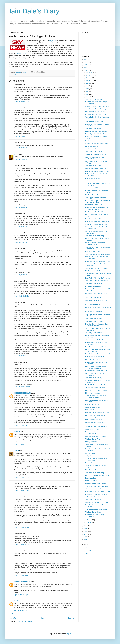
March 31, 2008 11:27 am (22, 527)
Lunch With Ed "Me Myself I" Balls (96, 212)
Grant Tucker (90, 548)
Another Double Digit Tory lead (95, 188)
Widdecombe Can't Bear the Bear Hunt (97, 502)
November (89, 75)
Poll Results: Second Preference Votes (97, 171)
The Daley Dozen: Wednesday (95, 236)
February (89, 520)
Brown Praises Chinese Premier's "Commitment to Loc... (96, 367)
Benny (17, 154)
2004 (86, 534)
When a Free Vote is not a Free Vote (97, 268)
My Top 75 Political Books (93, 286)
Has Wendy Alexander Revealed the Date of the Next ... (97, 208)
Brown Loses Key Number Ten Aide (96, 390)
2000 (86, 539)
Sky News (53, 41)
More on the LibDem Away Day (95, 357)
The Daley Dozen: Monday (94, 99)
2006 (86, 529)
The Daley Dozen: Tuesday (94, 489)
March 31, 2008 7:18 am (22, 425)
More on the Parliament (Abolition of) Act (98, 222)
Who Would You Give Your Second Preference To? (96, 228)
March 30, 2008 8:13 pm (22, 275)
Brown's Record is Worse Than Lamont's (98, 354)
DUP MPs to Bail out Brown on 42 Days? (98, 413)
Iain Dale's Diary (34, 11)
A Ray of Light (90, 456)
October (88, 78)
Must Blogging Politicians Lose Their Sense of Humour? (97, 325)
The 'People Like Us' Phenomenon (96, 427)
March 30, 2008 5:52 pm (22, 102)
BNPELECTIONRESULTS (23, 393)
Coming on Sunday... (92, 149)
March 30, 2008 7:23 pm (22, 242)
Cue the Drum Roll (91, 481)
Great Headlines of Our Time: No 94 (96, 371)
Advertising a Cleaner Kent (94, 333)
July (87, 86)
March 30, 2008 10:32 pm (22, 296)
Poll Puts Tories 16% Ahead (94, 420)
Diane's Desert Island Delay (94, 205)
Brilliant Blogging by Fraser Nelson (96, 131)
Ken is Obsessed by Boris (93, 359)
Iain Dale (17, 432)
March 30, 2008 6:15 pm (22, 136)
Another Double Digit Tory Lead (95, 388)
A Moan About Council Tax (93, 497)
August (88, 83)
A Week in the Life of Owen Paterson (97, 144)
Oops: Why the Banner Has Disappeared (98, 109)
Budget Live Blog (91, 478)
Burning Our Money (91, 442)
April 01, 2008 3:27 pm (21, 595)
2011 (86, 62)
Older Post (71, 618)
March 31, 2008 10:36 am (22, 491)
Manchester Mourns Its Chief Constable (98, 492)
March (88, 97)
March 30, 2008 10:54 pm (22, 387)
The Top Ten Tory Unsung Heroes (96, 154)
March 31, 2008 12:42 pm (22, 575)
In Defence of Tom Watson (94, 312)
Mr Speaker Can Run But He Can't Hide (98, 261)
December (89, 73)
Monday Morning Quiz (92, 404)
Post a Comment (17, 614)
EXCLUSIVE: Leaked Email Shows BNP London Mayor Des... (98, 201)
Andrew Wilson (22, 54)
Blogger (68, 634)
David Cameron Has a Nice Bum (95, 219)
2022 (86, 59)
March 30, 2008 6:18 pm (22, 148)
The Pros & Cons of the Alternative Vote (98, 254)
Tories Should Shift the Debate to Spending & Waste (95, 397)
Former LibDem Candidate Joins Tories (97, 494)
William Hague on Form (93, 429)
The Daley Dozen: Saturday (94, 152)
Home (42, 618)
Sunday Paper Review (92, 141)
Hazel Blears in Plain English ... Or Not (97, 347)
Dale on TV (89, 463)
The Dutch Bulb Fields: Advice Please (97, 281)
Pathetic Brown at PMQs (93, 252)
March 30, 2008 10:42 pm (22, 356)
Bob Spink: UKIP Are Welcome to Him (97, 475)
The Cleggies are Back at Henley (95, 198)
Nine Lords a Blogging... (93, 393)
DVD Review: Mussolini (93, 178)
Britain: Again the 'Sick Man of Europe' (97, 134)
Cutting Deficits (90, 453)
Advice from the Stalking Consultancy (97, 436)
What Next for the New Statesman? (96, 112)
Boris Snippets (90, 410)
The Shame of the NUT (92, 271)
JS (87, 554)
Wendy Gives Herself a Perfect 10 (96, 168)
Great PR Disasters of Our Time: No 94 (97, 106)
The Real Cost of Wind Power (94, 121)
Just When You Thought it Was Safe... (97, 224)
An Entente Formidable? (93, 181)
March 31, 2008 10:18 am (22, 477)
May (87, 91)
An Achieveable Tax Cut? (93, 407)
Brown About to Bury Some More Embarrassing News (95, 416)
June (87, 89)
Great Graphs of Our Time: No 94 (96, 114)
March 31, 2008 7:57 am (22, 445)
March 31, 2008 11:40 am (22, 545)
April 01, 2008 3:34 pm (21, 610)
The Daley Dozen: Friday (93, 166)
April (87, 94)
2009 (86, 67)
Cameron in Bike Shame (93, 305)
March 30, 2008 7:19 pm (22, 227)
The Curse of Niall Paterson (94, 319)
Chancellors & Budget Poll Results (96, 483)
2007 (86, 526)
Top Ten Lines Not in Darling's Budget (97, 486)
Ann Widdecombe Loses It (93, 146)
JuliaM (17, 451)
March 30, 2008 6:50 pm (22, 208)
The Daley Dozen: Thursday (94, 195)
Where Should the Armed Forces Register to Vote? (95, 244)
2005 (86, 531)
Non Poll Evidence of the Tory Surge (97, 385)
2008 (86, 70)
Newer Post (13, 618)
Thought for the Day (91, 470)
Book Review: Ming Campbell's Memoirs (98, 278)
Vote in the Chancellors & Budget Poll (97, 509)
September (89, 81)
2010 (86, 65)
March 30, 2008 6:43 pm (22, 159)
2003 (86, 537)
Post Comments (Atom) (25, 621)
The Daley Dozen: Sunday (93, 128)
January (88, 523)
